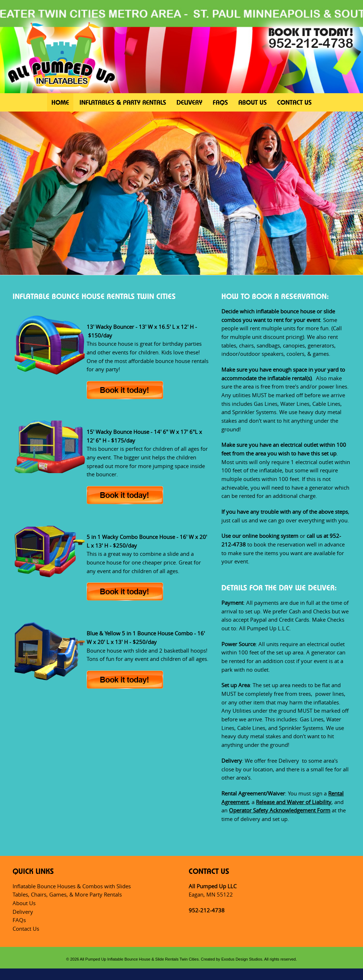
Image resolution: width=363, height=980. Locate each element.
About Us (252, 102)
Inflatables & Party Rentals (123, 102)
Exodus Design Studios (242, 959)
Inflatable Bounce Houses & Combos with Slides (72, 886)
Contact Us (294, 102)
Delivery (189, 102)
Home (60, 102)
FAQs (220, 102)
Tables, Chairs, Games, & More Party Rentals (67, 894)
